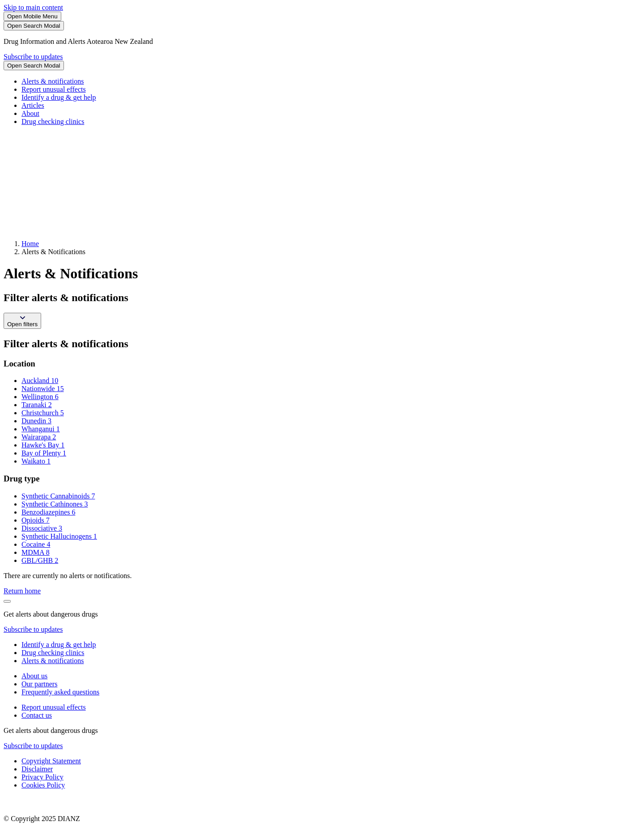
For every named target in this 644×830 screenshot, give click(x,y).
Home (30, 244)
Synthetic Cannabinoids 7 (58, 496)
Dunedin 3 (36, 421)
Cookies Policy (43, 785)
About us (34, 676)
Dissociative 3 (42, 528)
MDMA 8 (36, 552)
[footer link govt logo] (48, 803)
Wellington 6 (40, 397)
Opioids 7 (36, 520)
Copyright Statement (51, 761)
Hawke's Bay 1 (43, 445)
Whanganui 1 (41, 429)
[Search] (34, 26)
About (30, 113)
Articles (33, 105)
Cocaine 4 (36, 544)
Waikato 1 (36, 461)
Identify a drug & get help (59, 97)
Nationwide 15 (43, 389)
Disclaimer (37, 769)
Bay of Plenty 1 (44, 453)
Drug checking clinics (53, 121)
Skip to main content (33, 7)
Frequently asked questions (60, 692)
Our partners (39, 684)
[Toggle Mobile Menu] (32, 16)
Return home (22, 591)
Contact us (37, 715)
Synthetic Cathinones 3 (55, 504)
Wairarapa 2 (39, 437)
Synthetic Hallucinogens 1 (59, 536)
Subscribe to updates (33, 57)
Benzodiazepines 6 (48, 512)
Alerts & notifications (53, 81)
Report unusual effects (54, 89)
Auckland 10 (40, 381)
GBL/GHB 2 (40, 560)
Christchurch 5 (43, 413)
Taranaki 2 (37, 405)
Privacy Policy (42, 777)
